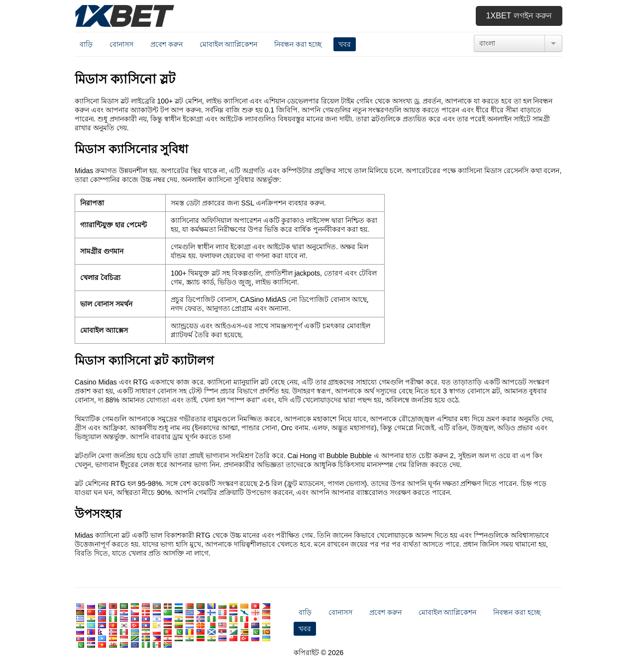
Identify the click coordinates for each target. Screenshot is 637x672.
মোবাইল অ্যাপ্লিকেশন (229, 44)
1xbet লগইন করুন (519, 16)
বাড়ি (86, 44)
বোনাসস (121, 44)
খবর (345, 44)
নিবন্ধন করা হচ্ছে (298, 44)
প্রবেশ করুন (166, 44)
